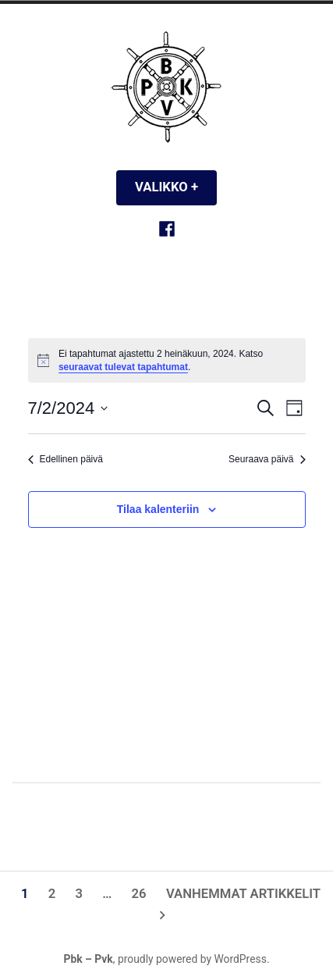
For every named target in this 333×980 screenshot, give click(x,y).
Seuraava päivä (267, 459)
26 (139, 894)
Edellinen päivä (66, 459)
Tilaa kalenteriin (158, 510)
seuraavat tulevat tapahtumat (123, 367)
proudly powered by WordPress (192, 959)
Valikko (176, 187)
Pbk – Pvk (88, 959)
